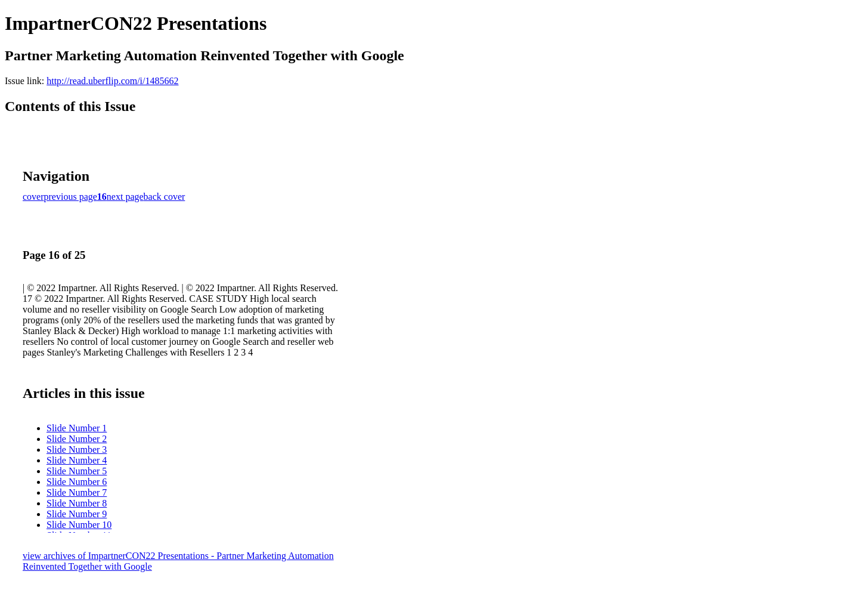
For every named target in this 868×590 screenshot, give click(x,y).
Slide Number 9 (77, 514)
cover (33, 197)
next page (125, 197)
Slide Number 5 (77, 471)
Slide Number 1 (77, 428)
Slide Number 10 (79, 525)
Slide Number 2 (77, 439)
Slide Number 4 (77, 460)
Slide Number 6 (77, 482)
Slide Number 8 (77, 503)
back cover (165, 197)
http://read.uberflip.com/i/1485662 (112, 81)
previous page (71, 197)
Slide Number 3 (77, 450)
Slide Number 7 (77, 492)
